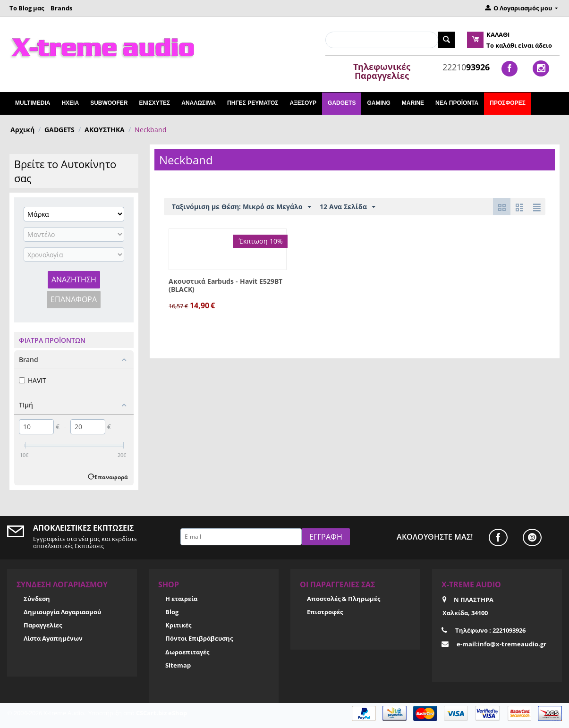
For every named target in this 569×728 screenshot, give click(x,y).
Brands (61, 8)
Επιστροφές (325, 612)
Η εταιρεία (181, 599)
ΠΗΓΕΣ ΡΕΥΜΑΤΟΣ (253, 103)
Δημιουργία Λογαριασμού (62, 612)
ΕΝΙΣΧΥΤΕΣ (154, 103)
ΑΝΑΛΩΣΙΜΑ (199, 103)
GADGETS (342, 103)
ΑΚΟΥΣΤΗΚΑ (105, 130)
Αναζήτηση (74, 279)
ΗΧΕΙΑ (70, 103)
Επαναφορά (74, 299)
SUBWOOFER (109, 103)
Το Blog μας (27, 8)
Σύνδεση (37, 599)
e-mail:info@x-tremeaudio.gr (501, 644)
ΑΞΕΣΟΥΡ (303, 103)
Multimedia (33, 103)
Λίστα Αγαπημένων (53, 638)
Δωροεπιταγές (187, 652)
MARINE (413, 103)
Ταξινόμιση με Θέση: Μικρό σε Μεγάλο (242, 207)
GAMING (378, 103)
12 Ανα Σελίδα (348, 207)
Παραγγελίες (43, 625)
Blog (172, 612)
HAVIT (33, 380)
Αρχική (22, 130)
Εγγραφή (326, 537)
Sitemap (178, 665)
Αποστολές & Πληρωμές (344, 599)
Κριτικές (178, 625)
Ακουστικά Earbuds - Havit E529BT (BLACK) (225, 286)
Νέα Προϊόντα (457, 103)
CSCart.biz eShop (161, 713)
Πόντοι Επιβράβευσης (199, 638)
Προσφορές (508, 103)
